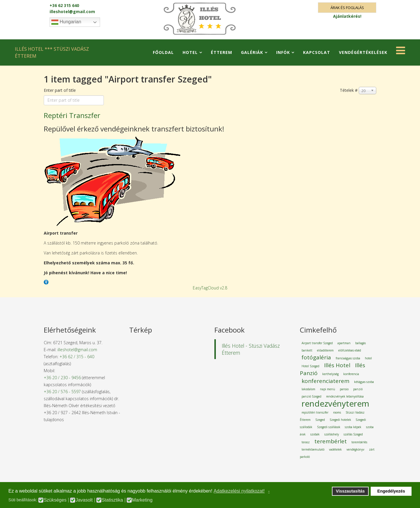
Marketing (142, 500)
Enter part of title (60, 90)
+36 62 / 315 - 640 (77, 357)
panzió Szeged (311, 396)
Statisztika (112, 500)
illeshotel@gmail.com (72, 12)
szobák (315, 434)
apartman (344, 343)
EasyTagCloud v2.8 (210, 288)
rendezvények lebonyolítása (345, 396)
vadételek (335, 449)
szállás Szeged (353, 434)
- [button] (269, 491)
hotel (368, 358)
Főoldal (163, 52)
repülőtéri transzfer (315, 412)
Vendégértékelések (363, 52)
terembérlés (359, 442)
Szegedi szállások (329, 427)
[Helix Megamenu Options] (401, 52)
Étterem (222, 52)
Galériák (252, 52)
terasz (306, 442)
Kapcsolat (317, 52)
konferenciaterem (325, 381)
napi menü (328, 389)
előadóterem (325, 350)
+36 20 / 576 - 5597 (62, 392)
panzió (358, 389)
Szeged (320, 420)
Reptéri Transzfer (72, 115)
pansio (344, 389)
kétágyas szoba (364, 382)
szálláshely (332, 434)
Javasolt (84, 500)
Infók (283, 52)
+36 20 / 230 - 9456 (62, 378)
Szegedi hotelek (341, 420)
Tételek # (349, 90)
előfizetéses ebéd (350, 350)
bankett (307, 350)
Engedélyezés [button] (391, 491)
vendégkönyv (355, 449)
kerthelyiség (330, 374)
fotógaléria (316, 357)
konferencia (351, 374)
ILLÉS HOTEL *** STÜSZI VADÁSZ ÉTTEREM (52, 52)
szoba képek (353, 427)
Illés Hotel (337, 365)
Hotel (190, 52)
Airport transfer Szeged (317, 343)
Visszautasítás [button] (350, 491)
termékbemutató (313, 449)
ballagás (360, 343)
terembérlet (331, 441)
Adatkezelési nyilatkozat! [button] (239, 491)
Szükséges (55, 500)
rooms (337, 412)
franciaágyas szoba (348, 358)
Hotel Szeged (310, 366)
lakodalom (308, 389)
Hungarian (66, 22)
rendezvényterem (335, 403)
